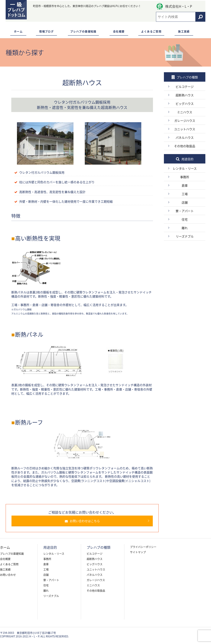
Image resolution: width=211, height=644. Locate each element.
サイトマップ (138, 552)
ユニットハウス (185, 129)
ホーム (18, 31)
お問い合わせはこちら (84, 521)
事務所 (185, 177)
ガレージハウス (185, 121)
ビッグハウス (185, 104)
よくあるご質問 (151, 31)
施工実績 (184, 31)
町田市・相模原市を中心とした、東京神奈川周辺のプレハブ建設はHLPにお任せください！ (87, 6)
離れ (185, 228)
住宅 (185, 219)
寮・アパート (185, 211)
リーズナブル (185, 236)
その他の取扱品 (185, 146)
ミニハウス (185, 112)
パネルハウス (185, 137)
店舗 (185, 202)
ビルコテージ (185, 87)
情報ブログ (46, 31)
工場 (185, 194)
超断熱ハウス (185, 95)
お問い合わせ (8, 575)
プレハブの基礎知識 (83, 31)
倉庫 (185, 185)
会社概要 (119, 31)
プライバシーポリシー (143, 547)
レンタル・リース (185, 168)
